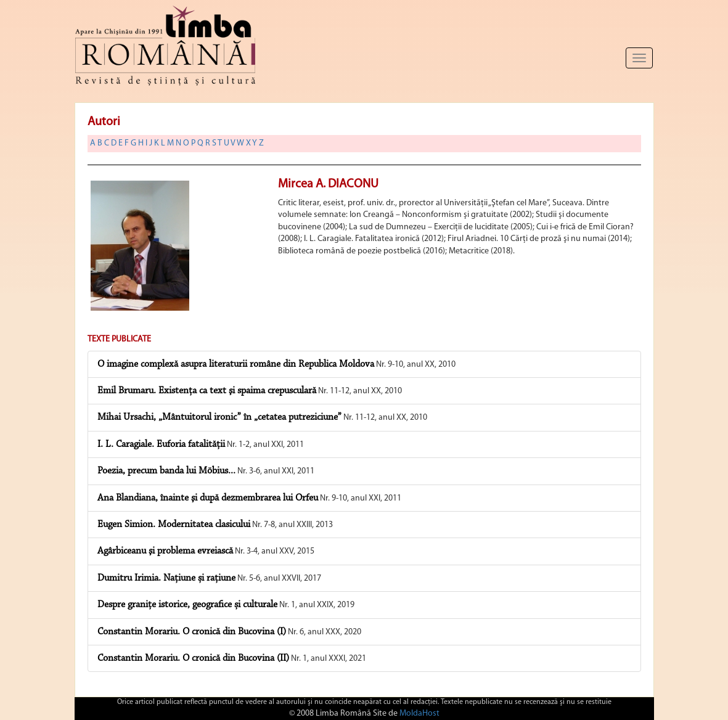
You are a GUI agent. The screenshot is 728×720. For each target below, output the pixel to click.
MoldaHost (419, 714)
